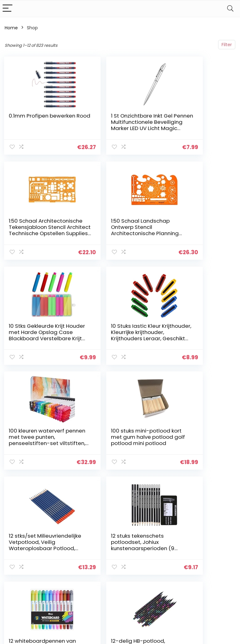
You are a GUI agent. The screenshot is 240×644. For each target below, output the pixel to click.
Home (11, 28)
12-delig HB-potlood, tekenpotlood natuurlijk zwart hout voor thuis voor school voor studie (196, 438)
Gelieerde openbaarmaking (219, 565)
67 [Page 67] (129, 481)
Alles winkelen (178, 548)
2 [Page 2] (87, 481)
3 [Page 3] (98, 481)
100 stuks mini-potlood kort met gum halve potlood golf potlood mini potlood (118, 332)
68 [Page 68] (141, 481)
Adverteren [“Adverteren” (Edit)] (175, 580)
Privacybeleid (215, 539)
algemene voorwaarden (215, 551)
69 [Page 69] (152, 481)
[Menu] (7, 9)
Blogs (169, 557)
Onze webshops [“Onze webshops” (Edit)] (174, 568)
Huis (167, 539)
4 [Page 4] (108, 481)
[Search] (230, 9)
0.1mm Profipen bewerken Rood (30, 119)
